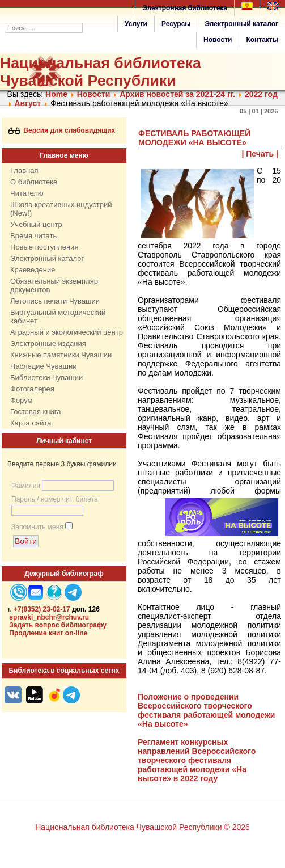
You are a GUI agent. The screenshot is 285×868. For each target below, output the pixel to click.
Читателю (27, 193)
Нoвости (94, 94)
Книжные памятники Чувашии (61, 355)
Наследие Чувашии (43, 366)
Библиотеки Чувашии (46, 378)
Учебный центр (36, 224)
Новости (218, 40)
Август (27, 103)
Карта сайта (31, 423)
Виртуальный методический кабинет (58, 317)
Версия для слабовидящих (62, 130)
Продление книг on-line (48, 633)
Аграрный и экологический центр (67, 332)
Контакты (262, 40)
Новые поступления (44, 247)
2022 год (261, 94)
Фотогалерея (32, 389)
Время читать (33, 236)
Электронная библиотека (185, 8)
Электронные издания (48, 344)
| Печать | (260, 154)
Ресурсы (176, 24)
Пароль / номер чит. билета (55, 499)
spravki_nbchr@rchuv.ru (49, 617)
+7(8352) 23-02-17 (42, 609)
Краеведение (33, 270)
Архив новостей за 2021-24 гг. (177, 94)
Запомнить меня (37, 527)
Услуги (136, 24)
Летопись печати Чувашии (55, 301)
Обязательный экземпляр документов (54, 285)
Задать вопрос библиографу (58, 625)
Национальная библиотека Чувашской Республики (101, 72)
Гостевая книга (35, 412)
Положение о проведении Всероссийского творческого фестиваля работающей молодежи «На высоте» (206, 710)
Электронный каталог (242, 24)
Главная (24, 170)
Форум (22, 400)
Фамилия (26, 486)
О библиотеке (34, 182)
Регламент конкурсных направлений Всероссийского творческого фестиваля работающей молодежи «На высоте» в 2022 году (197, 760)
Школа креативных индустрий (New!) (61, 209)
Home (56, 94)
